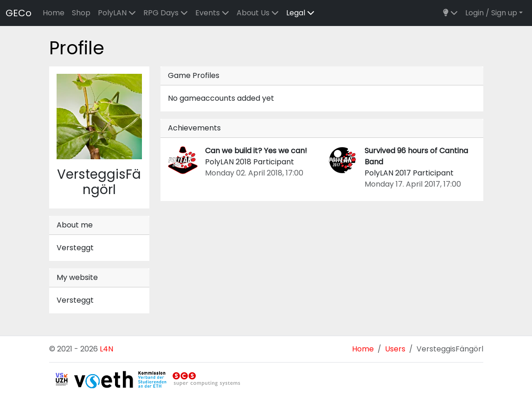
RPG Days (166, 13)
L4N (106, 349)
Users (395, 349)
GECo (19, 13)
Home (54, 13)
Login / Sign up (491, 13)
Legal (300, 13)
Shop (81, 13)
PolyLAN (117, 13)
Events (212, 13)
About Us (258, 13)
